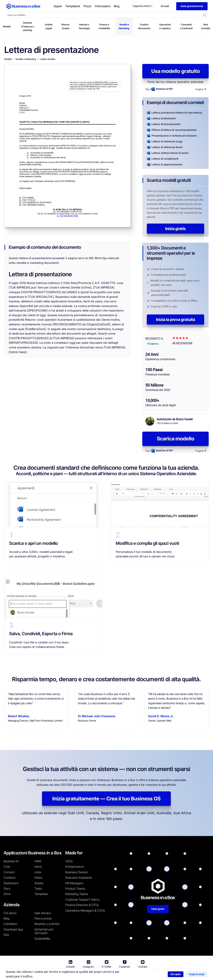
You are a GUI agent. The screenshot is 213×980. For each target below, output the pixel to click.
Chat (7, 867)
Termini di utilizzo (92, 975)
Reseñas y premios (47, 924)
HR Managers (74, 883)
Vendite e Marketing (124, 26)
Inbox (38, 867)
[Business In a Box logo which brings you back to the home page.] (23, 6)
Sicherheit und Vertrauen (44, 931)
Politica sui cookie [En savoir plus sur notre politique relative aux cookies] (155, 975)
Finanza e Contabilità (104, 26)
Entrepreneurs (75, 867)
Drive (7, 894)
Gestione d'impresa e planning (28, 26)
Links (38, 872)
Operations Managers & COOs (85, 911)
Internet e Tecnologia (84, 26)
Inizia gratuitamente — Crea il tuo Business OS (106, 799)
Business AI (11, 861)
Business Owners (77, 872)
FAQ (6, 935)
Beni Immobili (206, 26)
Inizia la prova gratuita (176, 319)
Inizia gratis (175, 229)
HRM (38, 861)
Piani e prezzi (43, 918)
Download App (13, 929)
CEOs (69, 861)
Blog (6, 918)
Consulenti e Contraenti (186, 26)
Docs (7, 889)
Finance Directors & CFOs (82, 905)
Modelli (7, 26)
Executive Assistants (79, 878)
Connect (9, 872)
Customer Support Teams (82, 900)
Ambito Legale (49, 26)
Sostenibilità (42, 939)
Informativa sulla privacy (123, 975)
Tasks (38, 889)
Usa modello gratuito (176, 71)
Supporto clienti (142, 6)
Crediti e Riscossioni (144, 26)
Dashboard (11, 883)
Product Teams (75, 889)
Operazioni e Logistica (165, 26)
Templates (41, 894)
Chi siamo (10, 913)
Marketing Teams (77, 894)
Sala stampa (43, 913)
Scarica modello (176, 439)
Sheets (39, 883)
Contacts (10, 878)
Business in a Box (68, 975)
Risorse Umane (65, 26)
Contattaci (10, 924)
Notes (38, 878)
